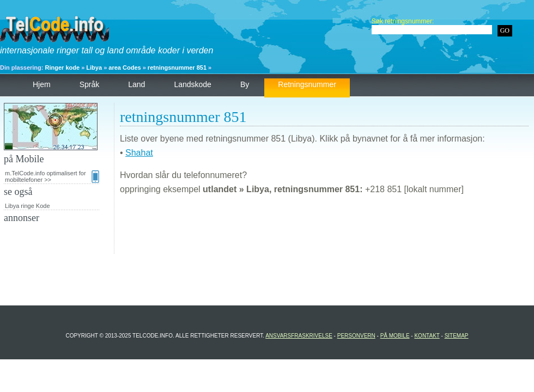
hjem (42, 84)
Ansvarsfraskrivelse (299, 336)
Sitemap (457, 336)
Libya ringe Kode (28, 206)
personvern (356, 336)
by (245, 84)
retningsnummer (307, 84)
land (136, 84)
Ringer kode (63, 68)
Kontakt (427, 336)
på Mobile (395, 336)
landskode (193, 84)
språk (90, 84)
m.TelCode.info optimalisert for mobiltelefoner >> (52, 176)
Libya (94, 68)
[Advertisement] (324, 229)
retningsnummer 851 (177, 68)
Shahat (139, 153)
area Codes (125, 68)
